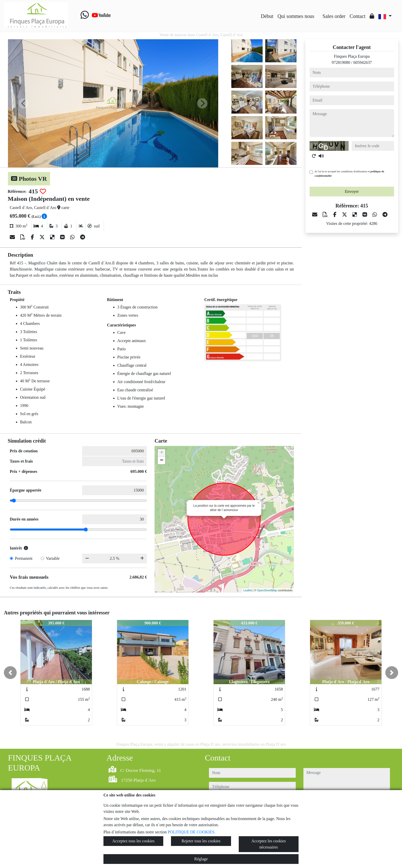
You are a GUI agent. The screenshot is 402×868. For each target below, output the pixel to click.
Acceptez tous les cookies (133, 841)
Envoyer (352, 191)
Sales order (334, 16)
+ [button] (162, 453)
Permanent (24, 558)
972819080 (341, 62)
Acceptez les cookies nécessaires (269, 844)
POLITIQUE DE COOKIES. (192, 832)
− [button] (162, 461)
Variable (53, 558)
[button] (10, 673)
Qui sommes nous (296, 16)
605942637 (362, 62)
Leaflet (248, 590)
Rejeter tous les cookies (201, 841)
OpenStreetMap (267, 590)
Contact (358, 16)
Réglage (201, 859)
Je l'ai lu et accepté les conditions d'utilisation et (350, 173)
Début (267, 16)
